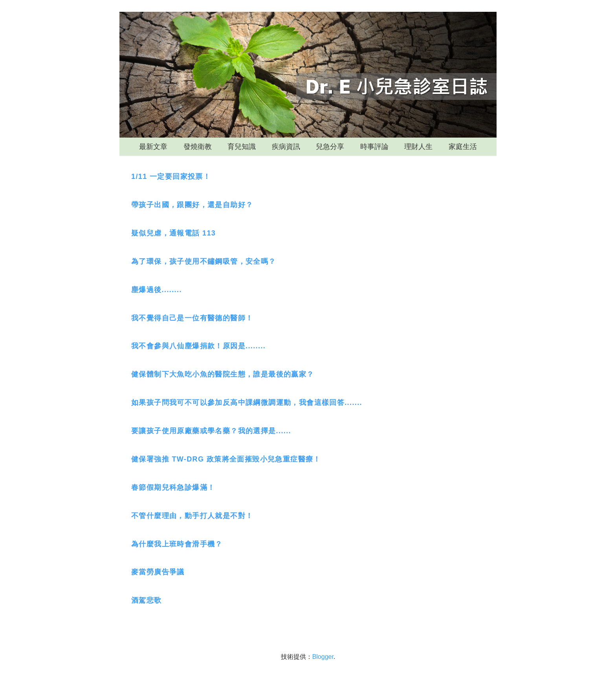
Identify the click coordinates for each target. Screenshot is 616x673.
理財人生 (418, 147)
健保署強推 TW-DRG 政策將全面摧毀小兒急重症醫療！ (226, 459)
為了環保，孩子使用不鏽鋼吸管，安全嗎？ (204, 261)
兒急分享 (330, 147)
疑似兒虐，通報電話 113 (173, 233)
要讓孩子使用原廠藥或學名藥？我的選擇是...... (211, 431)
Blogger (323, 657)
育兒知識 (242, 147)
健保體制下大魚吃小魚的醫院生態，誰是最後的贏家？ (223, 374)
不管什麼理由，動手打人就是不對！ (192, 516)
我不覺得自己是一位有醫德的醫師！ (192, 318)
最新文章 (153, 147)
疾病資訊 (286, 147)
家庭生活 (463, 147)
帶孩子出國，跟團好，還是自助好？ (192, 205)
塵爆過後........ (157, 290)
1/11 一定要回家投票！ (171, 177)
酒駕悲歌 (147, 600)
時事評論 (374, 147)
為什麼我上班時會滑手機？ (177, 544)
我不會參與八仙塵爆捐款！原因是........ (198, 346)
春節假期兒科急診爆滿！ (173, 487)
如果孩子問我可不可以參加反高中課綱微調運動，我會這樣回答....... (247, 403)
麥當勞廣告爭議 (158, 572)
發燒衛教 (198, 147)
